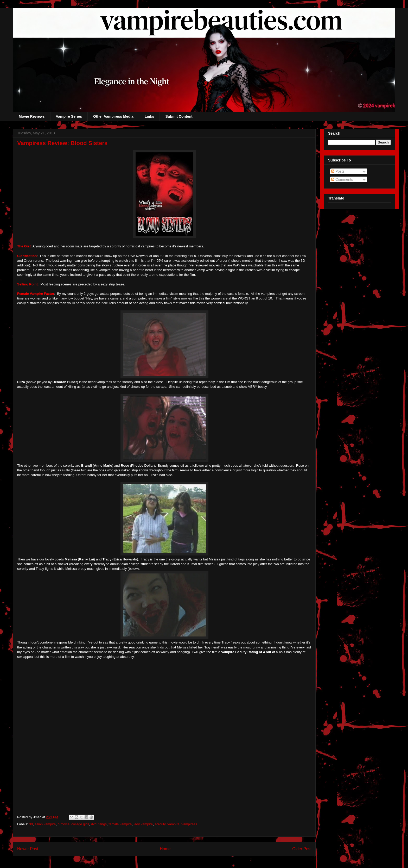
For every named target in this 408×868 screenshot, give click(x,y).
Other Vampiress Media (113, 116)
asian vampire (45, 824)
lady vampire (143, 824)
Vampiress (189, 824)
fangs (103, 824)
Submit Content (179, 116)
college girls (80, 824)
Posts (338, 171)
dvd (94, 824)
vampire (173, 824)
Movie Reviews (32, 116)
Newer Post (28, 849)
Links (149, 116)
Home (165, 849)
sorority (160, 824)
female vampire (120, 824)
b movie (63, 824)
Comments (342, 179)
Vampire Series (69, 116)
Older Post (302, 849)
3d (31, 824)
